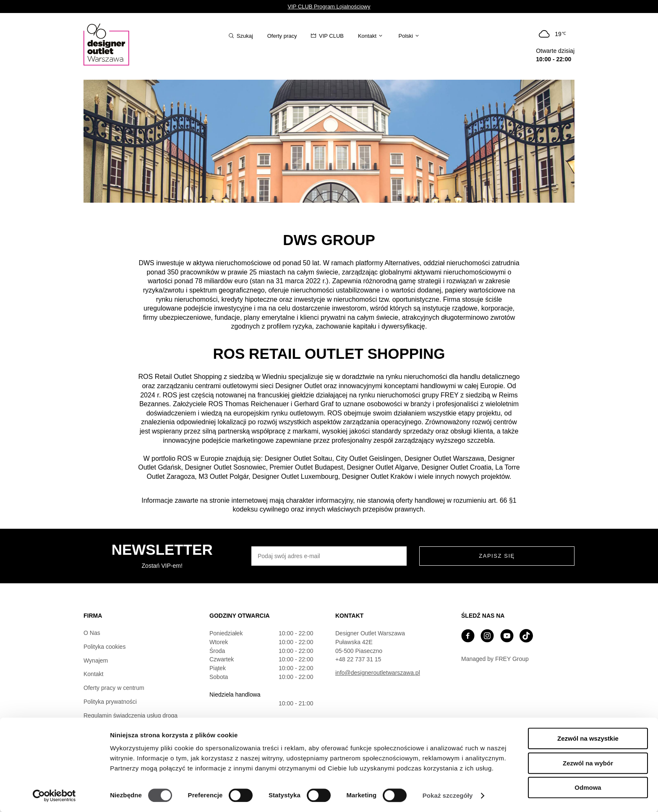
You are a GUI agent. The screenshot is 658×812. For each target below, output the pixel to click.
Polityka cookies (104, 647)
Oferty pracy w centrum (114, 688)
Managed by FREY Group (495, 659)
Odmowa (588, 787)
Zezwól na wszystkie (588, 738)
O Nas (92, 633)
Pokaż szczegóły (448, 795)
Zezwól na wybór (588, 763)
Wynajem (96, 661)
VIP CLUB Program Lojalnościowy (329, 7)
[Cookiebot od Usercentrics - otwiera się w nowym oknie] (54, 796)
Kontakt (93, 674)
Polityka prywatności (110, 702)
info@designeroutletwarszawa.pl (378, 673)
